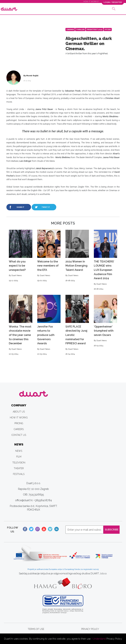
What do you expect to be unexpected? (21, 256)
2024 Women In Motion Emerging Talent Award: (77, 256)
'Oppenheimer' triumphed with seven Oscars (106, 321)
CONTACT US (19, 435)
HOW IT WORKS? (91, 1)
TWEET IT (46, 207)
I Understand (99, 639)
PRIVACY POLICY (90, 629)
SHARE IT (20, 207)
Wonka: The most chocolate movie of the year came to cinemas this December (21, 325)
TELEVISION (19, 463)
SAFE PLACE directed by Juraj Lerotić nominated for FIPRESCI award (77, 325)
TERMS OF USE (36, 629)
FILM (19, 457)
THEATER (19, 468)
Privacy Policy (114, 639)
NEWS (19, 451)
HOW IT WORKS (19, 418)
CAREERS (19, 429)
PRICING (19, 423)
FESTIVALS (19, 474)
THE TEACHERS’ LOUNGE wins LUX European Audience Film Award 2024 (106, 260)
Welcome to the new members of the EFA (49, 256)
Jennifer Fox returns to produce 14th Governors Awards (49, 325)
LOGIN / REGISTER (113, 2)
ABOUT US (19, 412)
